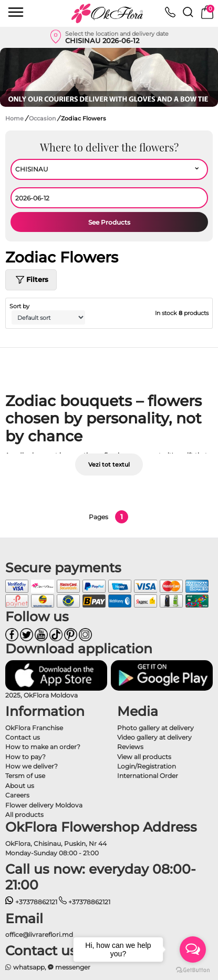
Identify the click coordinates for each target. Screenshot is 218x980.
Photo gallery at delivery (155, 728)
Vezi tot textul (109, 464)
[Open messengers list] (193, 949)
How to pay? (25, 757)
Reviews (130, 747)
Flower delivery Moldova (44, 805)
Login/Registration (147, 766)
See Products (109, 222)
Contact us (23, 737)
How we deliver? (32, 766)
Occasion (43, 118)
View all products (144, 757)
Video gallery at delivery (154, 737)
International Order (148, 776)
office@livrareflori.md (39, 934)
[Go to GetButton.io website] (193, 969)
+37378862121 (31, 902)
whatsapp (25, 967)
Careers (17, 795)
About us (20, 786)
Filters (31, 280)
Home (14, 118)
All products (24, 815)
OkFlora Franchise (34, 728)
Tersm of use (25, 776)
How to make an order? (43, 747)
